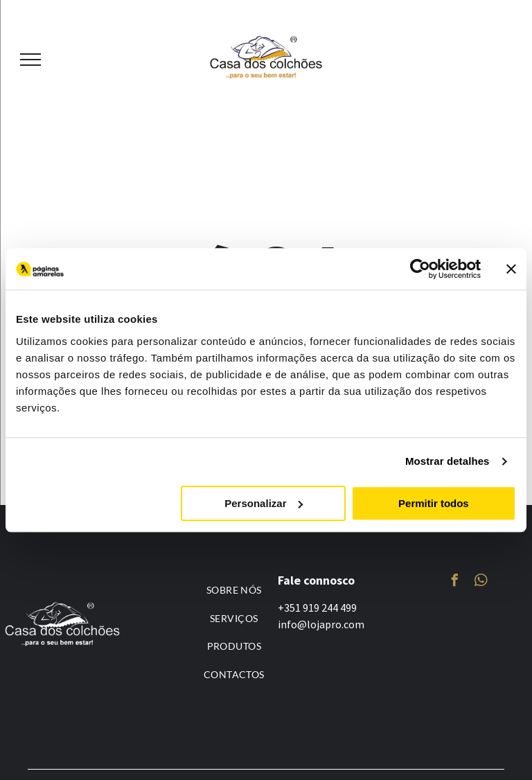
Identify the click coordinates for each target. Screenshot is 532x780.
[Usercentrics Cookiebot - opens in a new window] (420, 269)
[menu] (30, 60)
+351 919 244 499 (317, 608)
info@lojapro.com (321, 624)
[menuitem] (234, 590)
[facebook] (454, 582)
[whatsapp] (481, 582)
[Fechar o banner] (511, 269)
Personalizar (264, 503)
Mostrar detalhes (447, 461)
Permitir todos (434, 503)
